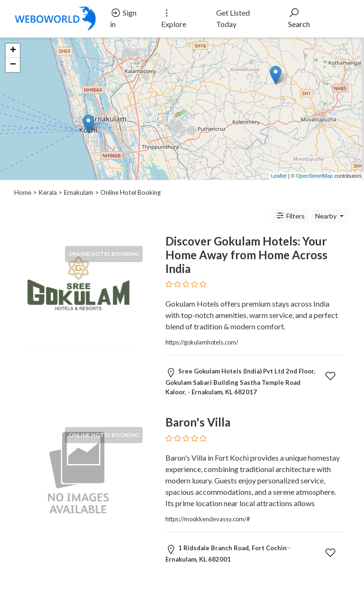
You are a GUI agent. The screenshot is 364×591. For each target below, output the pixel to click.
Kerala (48, 192)
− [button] (13, 65)
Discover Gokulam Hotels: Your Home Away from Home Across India (246, 255)
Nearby (327, 216)
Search (299, 18)
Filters (290, 216)
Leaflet (279, 176)
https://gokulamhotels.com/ (202, 342)
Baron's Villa (198, 422)
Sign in (123, 18)
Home (23, 192)
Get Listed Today (233, 18)
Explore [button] (174, 18)
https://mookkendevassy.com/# (208, 519)
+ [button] (13, 51)
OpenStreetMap (315, 176)
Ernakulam (79, 192)
